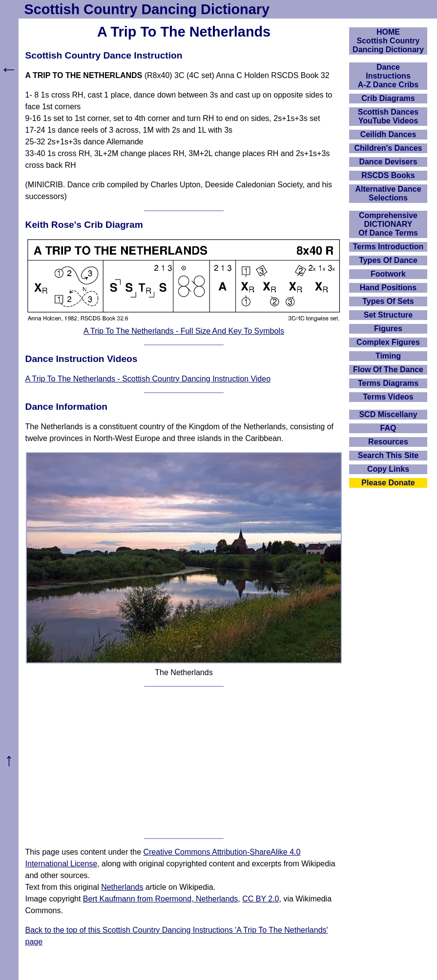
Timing (388, 356)
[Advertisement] (184, 762)
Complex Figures (388, 342)
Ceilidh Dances (388, 134)
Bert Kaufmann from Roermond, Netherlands (160, 899)
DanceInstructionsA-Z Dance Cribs (388, 76)
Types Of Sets (388, 301)
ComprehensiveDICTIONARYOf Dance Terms (388, 224)
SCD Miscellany (388, 414)
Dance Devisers (388, 162)
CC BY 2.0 (260, 899)
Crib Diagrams (388, 98)
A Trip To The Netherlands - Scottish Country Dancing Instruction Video (148, 379)
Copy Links (388, 469)
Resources (388, 442)
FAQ (388, 428)
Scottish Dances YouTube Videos (388, 116)
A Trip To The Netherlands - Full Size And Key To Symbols (184, 331)
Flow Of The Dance (388, 370)
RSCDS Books (388, 175)
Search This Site (388, 455)
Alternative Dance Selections (388, 193)
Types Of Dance (388, 260)
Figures (388, 329)
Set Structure (388, 315)
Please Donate (388, 483)
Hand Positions (388, 288)
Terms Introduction (388, 247)
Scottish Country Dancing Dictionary (147, 9)
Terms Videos (388, 397)
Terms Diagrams (388, 383)
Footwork (388, 274)
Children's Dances (388, 148)
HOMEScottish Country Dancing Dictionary (388, 41)
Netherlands (122, 887)
